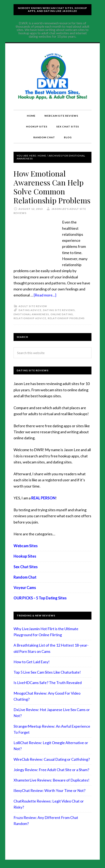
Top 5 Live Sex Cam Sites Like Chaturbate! (47, 672)
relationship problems (66, 318)
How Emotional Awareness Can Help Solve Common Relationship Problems (52, 187)
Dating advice (30, 310)
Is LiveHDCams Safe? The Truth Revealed (48, 683)
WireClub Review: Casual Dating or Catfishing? (52, 759)
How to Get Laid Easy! (32, 662)
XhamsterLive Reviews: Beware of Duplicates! (51, 780)
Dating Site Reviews (59, 310)
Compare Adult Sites (52, 77)
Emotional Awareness (31, 314)
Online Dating (62, 314)
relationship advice (30, 318)
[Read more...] (45, 295)
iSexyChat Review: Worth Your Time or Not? (49, 790)
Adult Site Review (33, 306)
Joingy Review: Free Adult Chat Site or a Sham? (51, 770)
